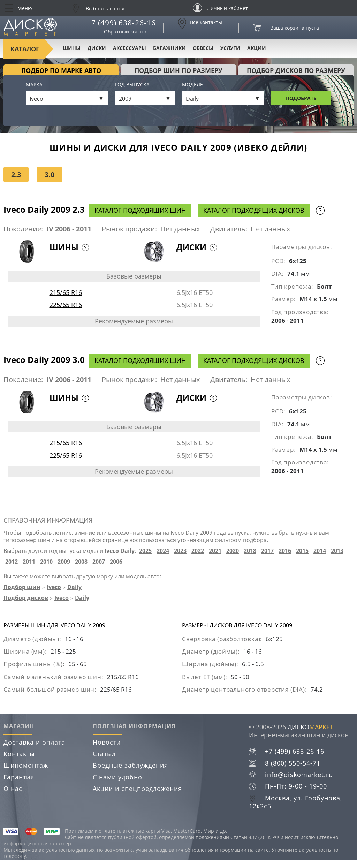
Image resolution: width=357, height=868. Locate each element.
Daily (74, 587)
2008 (81, 562)
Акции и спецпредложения (137, 789)
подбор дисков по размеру (296, 70)
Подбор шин (22, 587)
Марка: (35, 85)
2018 (250, 551)
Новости (107, 742)
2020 (233, 551)
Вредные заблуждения (130, 765)
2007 (99, 562)
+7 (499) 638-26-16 (121, 23)
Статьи (104, 754)
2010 (46, 562)
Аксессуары (130, 48)
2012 (12, 562)
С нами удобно (117, 777)
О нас (13, 789)
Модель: (193, 85)
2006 (116, 562)
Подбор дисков (26, 598)
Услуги (230, 48)
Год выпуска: (133, 85)
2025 (145, 551)
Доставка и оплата (34, 742)
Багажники (169, 48)
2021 (215, 551)
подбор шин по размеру (178, 70)
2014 (320, 551)
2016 (285, 551)
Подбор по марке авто (61, 70)
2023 (180, 551)
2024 (163, 551)
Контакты (19, 754)
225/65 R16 (66, 305)
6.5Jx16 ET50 (195, 292)
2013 (337, 551)
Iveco (54, 587)
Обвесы (203, 48)
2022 (198, 551)
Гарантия (19, 777)
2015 (302, 551)
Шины (72, 48)
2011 (29, 562)
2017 (267, 551)
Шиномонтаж (26, 765)
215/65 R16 (66, 292)
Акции (257, 48)
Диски (97, 48)
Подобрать (301, 98)
